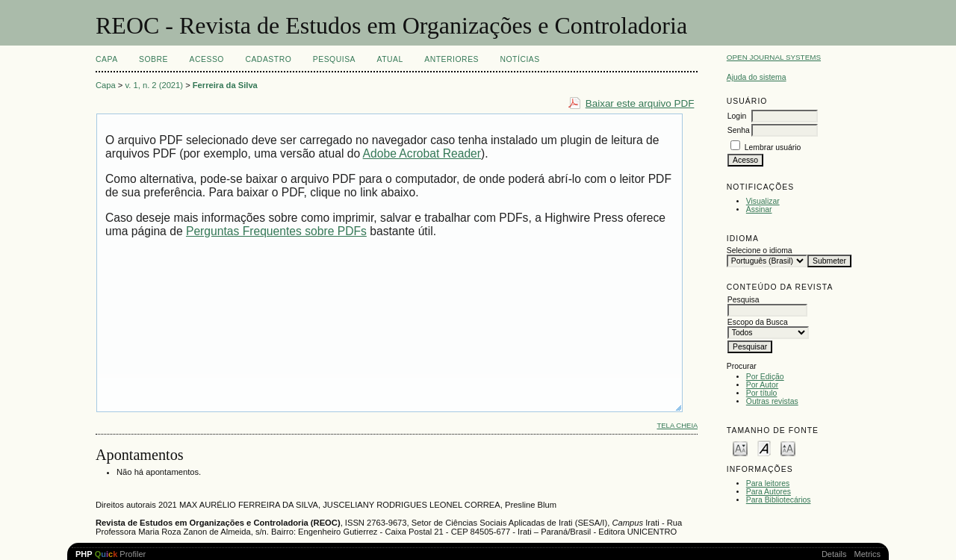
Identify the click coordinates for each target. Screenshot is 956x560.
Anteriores (451, 59)
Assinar (759, 209)
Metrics (867, 554)
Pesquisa (334, 59)
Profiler (111, 554)
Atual (390, 59)
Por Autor (762, 385)
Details (834, 554)
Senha (739, 130)
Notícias (519, 59)
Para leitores (768, 483)
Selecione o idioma (760, 251)
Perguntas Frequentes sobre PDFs (276, 231)
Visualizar (763, 201)
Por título (762, 393)
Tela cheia (677, 425)
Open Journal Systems (774, 57)
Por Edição (765, 377)
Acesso (207, 59)
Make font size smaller (740, 448)
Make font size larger (788, 448)
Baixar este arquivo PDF (640, 103)
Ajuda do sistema (757, 77)
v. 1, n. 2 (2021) (155, 85)
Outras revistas (772, 401)
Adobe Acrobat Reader (422, 153)
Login (737, 116)
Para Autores (769, 492)
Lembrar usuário (773, 147)
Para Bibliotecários (779, 500)
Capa (107, 59)
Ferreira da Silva (225, 85)
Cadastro (268, 59)
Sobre (153, 59)
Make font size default (764, 448)
